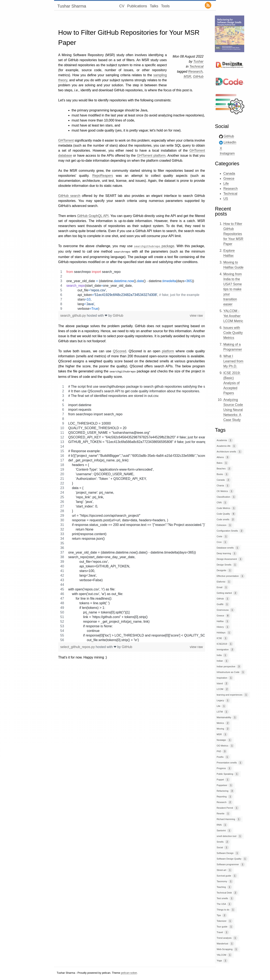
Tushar (198, 61)
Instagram (227, 153)
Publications (137, 6)
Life (226, 184)
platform (168, 350)
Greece (229, 179)
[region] (132, 289)
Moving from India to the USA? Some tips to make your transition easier (232, 289)
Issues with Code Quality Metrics (233, 333)
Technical (197, 66)
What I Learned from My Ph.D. (233, 361)
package (154, 246)
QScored (119, 350)
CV (122, 6)
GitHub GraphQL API (93, 216)
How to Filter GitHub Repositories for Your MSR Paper (233, 234)
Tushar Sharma (72, 6)
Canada (229, 174)
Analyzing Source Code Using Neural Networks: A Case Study (233, 410)
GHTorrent (66, 140)
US (226, 199)
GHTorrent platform (151, 156)
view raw (196, 315)
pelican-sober (129, 973)
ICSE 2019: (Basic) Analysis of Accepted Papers (232, 383)
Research (195, 72)
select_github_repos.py (78, 646)
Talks (154, 6)
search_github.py (74, 315)
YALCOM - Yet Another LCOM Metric (233, 316)
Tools (165, 6)
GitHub (198, 77)
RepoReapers (103, 176)
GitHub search (69, 196)
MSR (187, 77)
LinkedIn (230, 142)
